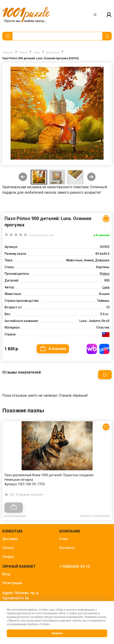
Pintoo (105, 274)
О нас (64, 539)
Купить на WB (92, 349)
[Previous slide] (23, 177)
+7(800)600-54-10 (75, 566)
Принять (57, 633)
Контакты (67, 548)
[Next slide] (91, 177)
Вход (6, 574)
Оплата (8, 548)
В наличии (103, 235)
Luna (106, 287)
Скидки (8, 557)
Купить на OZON (104, 349)
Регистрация (12, 583)
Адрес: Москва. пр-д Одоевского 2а (20, 595)
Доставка (10, 539)
